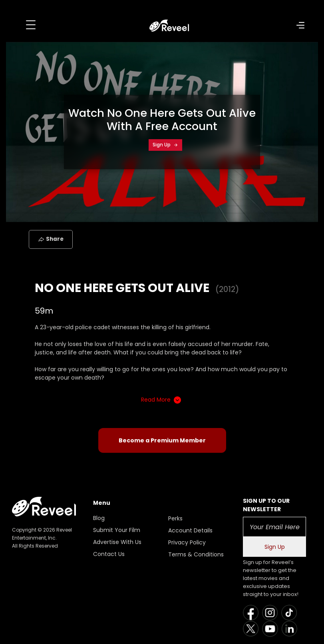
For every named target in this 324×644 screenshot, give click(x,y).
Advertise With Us (117, 542)
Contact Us (109, 554)
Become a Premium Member (162, 440)
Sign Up (165, 145)
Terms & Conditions (196, 554)
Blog (99, 518)
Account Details (190, 530)
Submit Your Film (117, 530)
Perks (175, 518)
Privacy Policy (187, 542)
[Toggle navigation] (31, 25)
